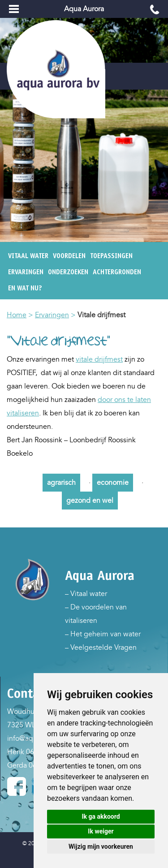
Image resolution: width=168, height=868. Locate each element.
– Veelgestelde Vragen (101, 648)
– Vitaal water (86, 594)
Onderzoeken (68, 272)
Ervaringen (26, 272)
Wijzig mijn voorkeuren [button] (101, 846)
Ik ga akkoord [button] (101, 816)
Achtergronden (117, 272)
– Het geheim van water (103, 634)
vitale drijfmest (99, 359)
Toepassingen (111, 256)
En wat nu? (25, 288)
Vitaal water (28, 256)
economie (113, 483)
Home (17, 315)
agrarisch (61, 483)
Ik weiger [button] (101, 831)
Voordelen (69, 256)
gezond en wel (90, 501)
